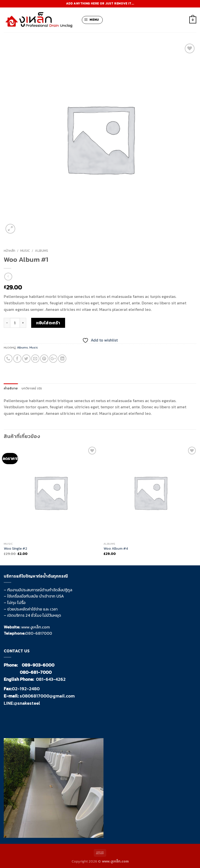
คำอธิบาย (11, 388)
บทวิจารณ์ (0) (32, 388)
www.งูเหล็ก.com (36, 627)
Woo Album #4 (116, 549)
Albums (42, 251)
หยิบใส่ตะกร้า (48, 323)
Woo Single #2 (15, 549)
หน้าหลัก (9, 251)
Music (25, 251)
